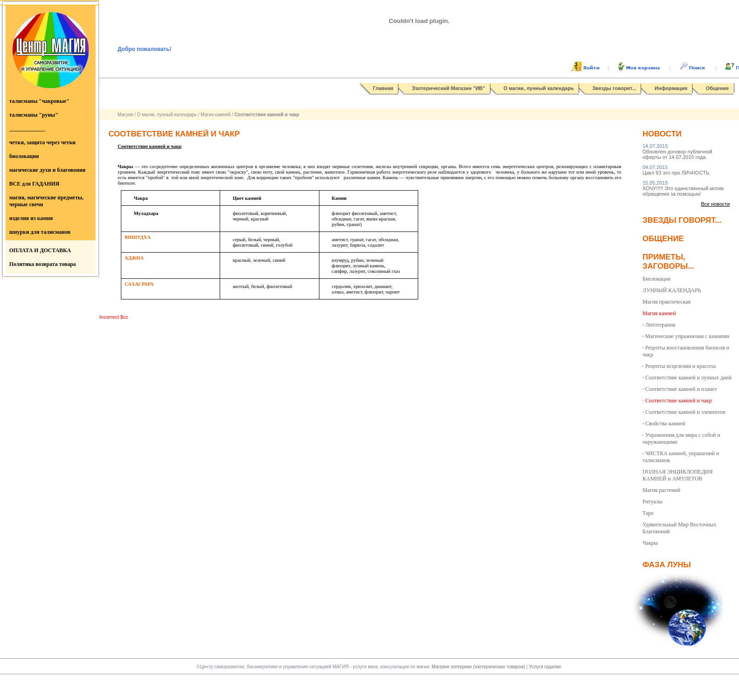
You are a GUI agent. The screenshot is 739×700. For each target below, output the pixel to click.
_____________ (27, 129)
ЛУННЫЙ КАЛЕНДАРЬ (672, 290)
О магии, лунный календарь (539, 88)
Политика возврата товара (43, 264)
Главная (383, 88)
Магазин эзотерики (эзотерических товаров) (479, 667)
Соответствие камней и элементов (685, 412)
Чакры (650, 543)
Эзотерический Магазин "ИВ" (448, 88)
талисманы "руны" (34, 115)
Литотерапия (660, 325)
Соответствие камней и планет (681, 389)
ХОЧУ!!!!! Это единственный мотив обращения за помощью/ (683, 188)
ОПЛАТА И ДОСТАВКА (40, 250)
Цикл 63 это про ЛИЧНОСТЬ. (676, 170)
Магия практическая (666, 302)
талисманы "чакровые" (39, 101)
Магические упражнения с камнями (687, 336)
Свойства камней (665, 423)
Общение (717, 88)
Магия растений (661, 490)
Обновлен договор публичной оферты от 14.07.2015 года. (677, 152)
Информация (671, 88)
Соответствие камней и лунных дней (688, 378)
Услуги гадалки (545, 667)
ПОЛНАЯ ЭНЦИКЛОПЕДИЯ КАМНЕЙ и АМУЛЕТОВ (678, 475)
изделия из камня (31, 218)
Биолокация (656, 279)
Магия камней (215, 115)
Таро (648, 513)
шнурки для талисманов (40, 232)
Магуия (125, 115)
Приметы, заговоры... (668, 262)
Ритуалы (653, 502)
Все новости (715, 204)
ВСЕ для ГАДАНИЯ (34, 184)
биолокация (24, 156)
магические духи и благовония (47, 170)
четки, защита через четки (42, 142)
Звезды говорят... (614, 88)
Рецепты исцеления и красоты (681, 366)
